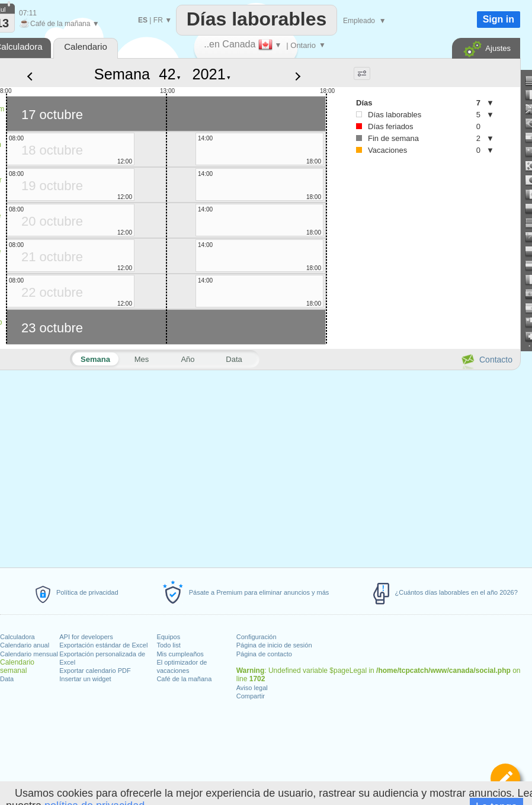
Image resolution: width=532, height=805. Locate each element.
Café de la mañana (184, 679)
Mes (142, 359)
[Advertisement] (414, 261)
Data (7, 679)
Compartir (251, 696)
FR (158, 20)
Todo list (168, 645)
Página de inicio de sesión (274, 645)
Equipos (168, 637)
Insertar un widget (85, 679)
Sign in (499, 19)
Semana (122, 74)
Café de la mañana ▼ (59, 24)
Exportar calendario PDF (95, 671)
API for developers (86, 637)
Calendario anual (25, 645)
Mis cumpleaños (180, 654)
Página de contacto (264, 654)
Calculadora (17, 637)
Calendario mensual (29, 654)
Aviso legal (252, 688)
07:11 (28, 13)
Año (188, 359)
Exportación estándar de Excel (103, 645)
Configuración (257, 637)
